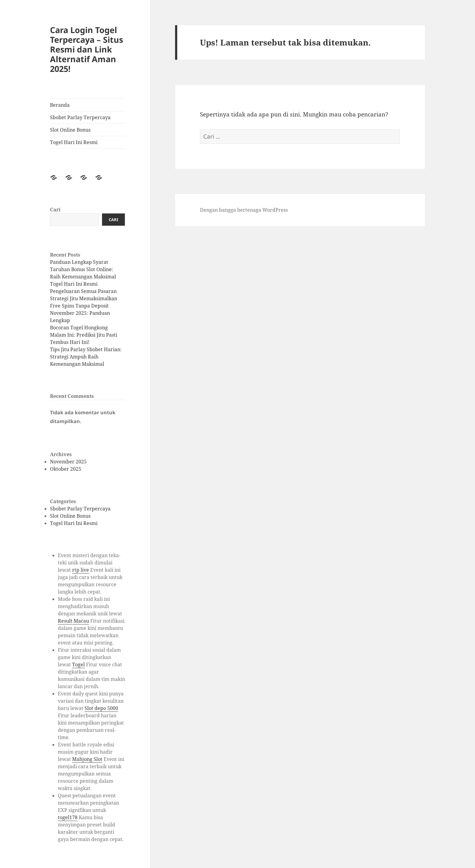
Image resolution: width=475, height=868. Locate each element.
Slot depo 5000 (101, 708)
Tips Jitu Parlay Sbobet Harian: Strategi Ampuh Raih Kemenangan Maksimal (86, 357)
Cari (55, 210)
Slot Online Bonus (70, 130)
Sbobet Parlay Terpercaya (80, 117)
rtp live (81, 570)
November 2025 (68, 462)
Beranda (60, 105)
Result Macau (73, 621)
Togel (78, 664)
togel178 (68, 817)
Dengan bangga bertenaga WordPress (244, 210)
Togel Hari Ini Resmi (74, 142)
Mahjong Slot (87, 759)
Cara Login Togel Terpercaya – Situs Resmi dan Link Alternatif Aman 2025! (86, 49)
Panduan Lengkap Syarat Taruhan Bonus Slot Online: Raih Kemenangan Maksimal (83, 269)
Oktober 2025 (66, 469)
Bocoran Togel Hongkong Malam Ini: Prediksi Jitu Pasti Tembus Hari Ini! (84, 335)
